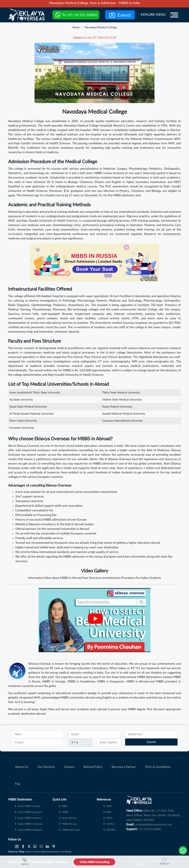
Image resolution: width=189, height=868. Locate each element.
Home (76, 27)
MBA (65, 806)
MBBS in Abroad (137, 682)
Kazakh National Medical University (124, 414)
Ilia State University (21, 400)
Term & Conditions (158, 767)
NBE (109, 812)
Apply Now (47, 709)
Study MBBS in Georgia (30, 812)
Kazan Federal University (117, 407)
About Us (22, 767)
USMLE (110, 824)
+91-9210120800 (150, 829)
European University (22, 428)
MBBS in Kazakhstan (81, 682)
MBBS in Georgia (54, 682)
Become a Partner (124, 767)
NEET (109, 818)
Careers (69, 767)
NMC (109, 806)
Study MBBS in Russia (29, 806)
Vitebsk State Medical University (122, 400)
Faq (18, 784)
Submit (151, 742)
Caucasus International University (122, 421)
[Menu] (174, 15)
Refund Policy (93, 767)
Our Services (46, 767)
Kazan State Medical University (28, 407)
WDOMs (111, 830)
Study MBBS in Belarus (30, 818)
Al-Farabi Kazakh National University (32, 414)
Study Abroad (69, 818)
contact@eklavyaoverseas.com (153, 825)
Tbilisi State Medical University (121, 393)
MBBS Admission (71, 830)
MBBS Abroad (69, 824)
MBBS (160, 682)
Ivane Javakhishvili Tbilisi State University (35, 393)
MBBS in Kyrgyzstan (111, 682)
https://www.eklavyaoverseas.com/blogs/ (49, 852)
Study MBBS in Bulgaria (30, 830)
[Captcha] (80, 743)
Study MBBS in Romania (30, 824)
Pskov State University (23, 421)
